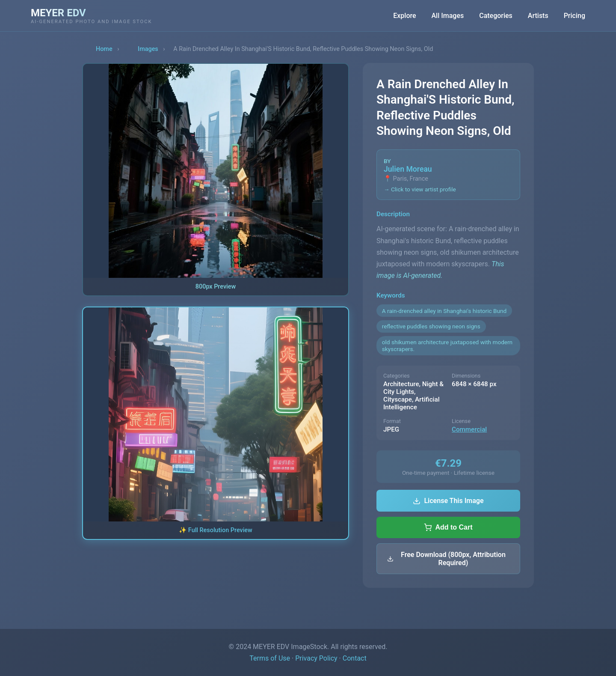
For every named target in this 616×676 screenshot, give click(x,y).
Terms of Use (270, 658)
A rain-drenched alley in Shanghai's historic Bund (444, 311)
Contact (355, 658)
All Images (448, 16)
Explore (404, 16)
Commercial (469, 429)
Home (104, 49)
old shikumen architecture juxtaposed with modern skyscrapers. (447, 345)
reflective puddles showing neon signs (431, 326)
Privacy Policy (316, 658)
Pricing (575, 16)
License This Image (448, 501)
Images (148, 49)
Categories (496, 16)
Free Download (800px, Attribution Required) (446, 559)
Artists (538, 16)
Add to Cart (448, 527)
